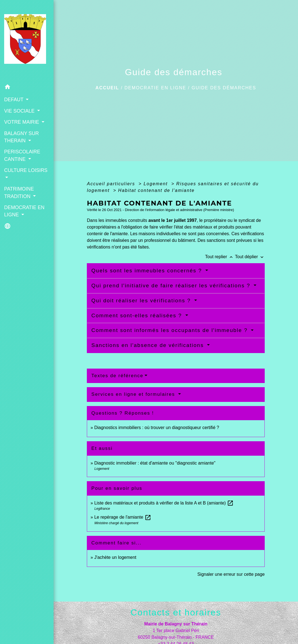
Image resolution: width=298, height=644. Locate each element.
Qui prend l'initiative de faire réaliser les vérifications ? (172, 286)
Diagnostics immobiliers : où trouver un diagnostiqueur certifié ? (157, 428)
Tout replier (220, 257)
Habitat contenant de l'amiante (156, 190)
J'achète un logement (115, 557)
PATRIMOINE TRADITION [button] (19, 192)
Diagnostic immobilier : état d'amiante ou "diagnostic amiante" (155, 463)
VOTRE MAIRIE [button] (22, 122)
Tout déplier (250, 257)
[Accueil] (27, 41)
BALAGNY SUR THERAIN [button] (22, 137)
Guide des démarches (224, 88)
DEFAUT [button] (14, 100)
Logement (156, 184)
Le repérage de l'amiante (123, 517)
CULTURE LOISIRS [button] (26, 170)
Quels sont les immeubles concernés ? (148, 271)
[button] (27, 88)
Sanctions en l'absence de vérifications (148, 345)
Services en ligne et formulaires (134, 394)
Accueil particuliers (112, 184)
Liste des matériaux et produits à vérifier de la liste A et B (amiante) (164, 503)
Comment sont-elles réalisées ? (137, 315)
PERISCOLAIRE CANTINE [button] (22, 155)
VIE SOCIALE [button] (20, 111)
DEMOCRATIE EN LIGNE (156, 88)
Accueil (107, 88)
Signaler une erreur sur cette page (231, 574)
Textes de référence (117, 376)
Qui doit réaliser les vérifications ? (142, 301)
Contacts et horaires (176, 612)
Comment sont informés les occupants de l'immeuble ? (170, 330)
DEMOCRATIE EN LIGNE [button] (24, 211)
